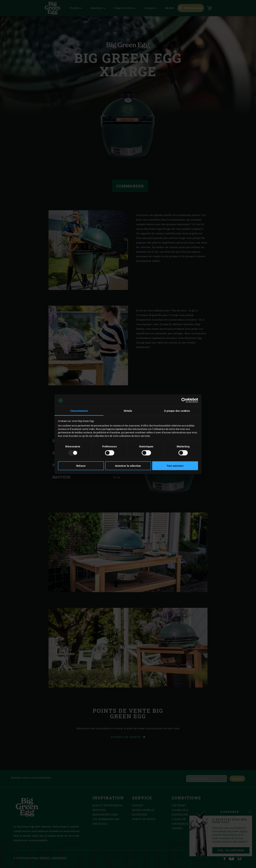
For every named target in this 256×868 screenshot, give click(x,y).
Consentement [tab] (79, 411)
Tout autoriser (175, 466)
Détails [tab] (128, 411)
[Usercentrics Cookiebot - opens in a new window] (184, 400)
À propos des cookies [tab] (177, 411)
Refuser (81, 466)
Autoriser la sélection (128, 466)
